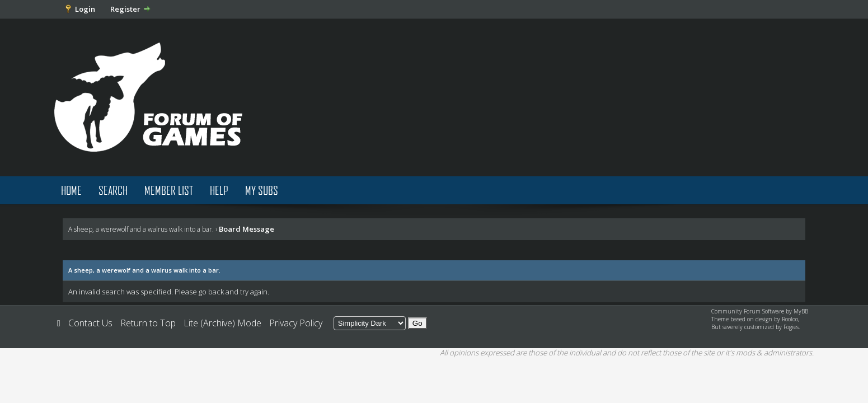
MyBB (801, 311)
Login (85, 9)
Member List (169, 190)
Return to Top (148, 323)
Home (71, 190)
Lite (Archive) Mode (222, 323)
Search (113, 190)
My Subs (262, 190)
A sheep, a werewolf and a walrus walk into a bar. (141, 229)
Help (219, 190)
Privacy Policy (296, 323)
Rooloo (790, 319)
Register (125, 9)
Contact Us (90, 323)
